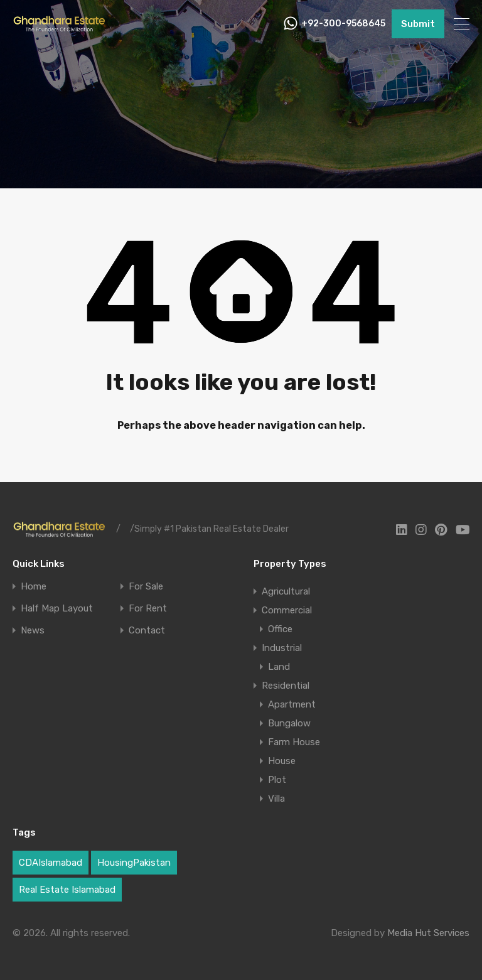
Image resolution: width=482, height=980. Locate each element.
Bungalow (289, 723)
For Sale (146, 587)
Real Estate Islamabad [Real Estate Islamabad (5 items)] (67, 890)
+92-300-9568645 (343, 24)
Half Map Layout (57, 609)
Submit (418, 24)
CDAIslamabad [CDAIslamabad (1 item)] (51, 863)
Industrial (282, 648)
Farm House (294, 742)
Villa (276, 799)
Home (34, 587)
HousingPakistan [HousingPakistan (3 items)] (134, 863)
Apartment (292, 704)
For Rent (148, 609)
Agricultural (286, 591)
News (33, 631)
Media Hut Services (428, 933)
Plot (277, 780)
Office (280, 629)
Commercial (287, 610)
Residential (286, 686)
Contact (147, 631)
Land (279, 667)
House (282, 761)
